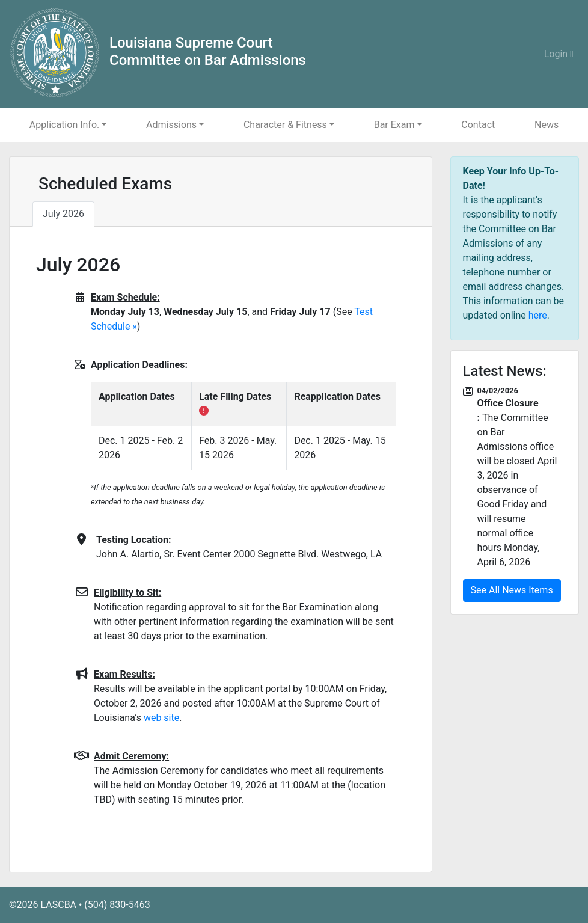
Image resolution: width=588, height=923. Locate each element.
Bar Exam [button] (394, 125)
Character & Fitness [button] (285, 125)
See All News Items (512, 590)
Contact (478, 125)
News (547, 125)
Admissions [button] (171, 125)
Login (559, 54)
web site (161, 718)
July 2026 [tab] (63, 214)
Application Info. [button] (64, 125)
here (538, 315)
